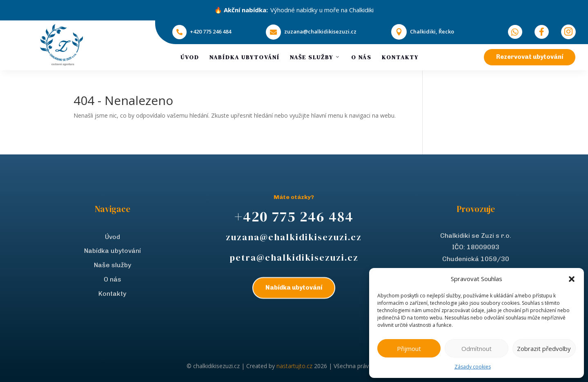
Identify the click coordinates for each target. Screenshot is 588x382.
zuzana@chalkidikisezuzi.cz (320, 31)
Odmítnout (477, 348)
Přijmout (409, 348)
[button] (572, 279)
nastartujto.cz (295, 366)
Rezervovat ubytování (530, 57)
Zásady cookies (473, 367)
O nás (361, 57)
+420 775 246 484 (210, 31)
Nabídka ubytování (245, 57)
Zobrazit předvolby (544, 348)
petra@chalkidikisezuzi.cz (294, 257)
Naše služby (315, 57)
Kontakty (400, 57)
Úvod (190, 57)
